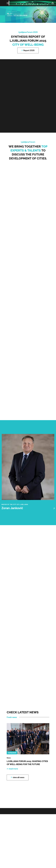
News (9, 758)
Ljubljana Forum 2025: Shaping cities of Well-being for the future (27, 763)
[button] (53, 3)
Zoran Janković (12, 508)
